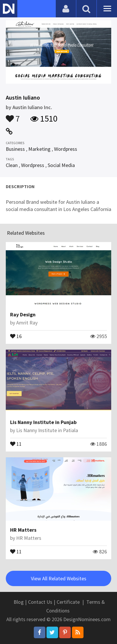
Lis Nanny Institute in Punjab (43, 422)
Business (15, 149)
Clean (12, 165)
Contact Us (40, 602)
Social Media (61, 165)
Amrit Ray (27, 323)
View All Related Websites (59, 578)
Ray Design (23, 314)
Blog (19, 602)
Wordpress (66, 149)
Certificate (68, 602)
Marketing (39, 149)
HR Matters (23, 530)
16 (16, 336)
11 (16, 443)
